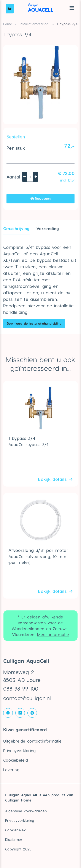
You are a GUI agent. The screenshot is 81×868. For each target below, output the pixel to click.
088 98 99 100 (21, 689)
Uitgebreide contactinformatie (33, 741)
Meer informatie (53, 634)
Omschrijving (16, 228)
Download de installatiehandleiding (34, 324)
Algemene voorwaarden (26, 811)
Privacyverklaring (20, 750)
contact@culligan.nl (27, 698)
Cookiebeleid (16, 760)
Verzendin (48, 228)
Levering (11, 770)
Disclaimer (14, 840)
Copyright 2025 (18, 849)
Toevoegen (40, 199)
